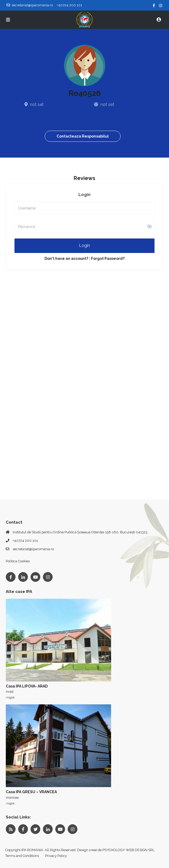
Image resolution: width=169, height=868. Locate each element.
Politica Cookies (18, 561)
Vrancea (12, 798)
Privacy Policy (56, 856)
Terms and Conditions (22, 856)
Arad (10, 692)
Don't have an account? (66, 259)
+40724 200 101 (25, 541)
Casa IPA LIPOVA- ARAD (27, 686)
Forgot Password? (108, 259)
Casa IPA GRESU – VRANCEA (31, 792)
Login (84, 245)
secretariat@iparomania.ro (33, 549)
